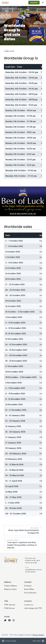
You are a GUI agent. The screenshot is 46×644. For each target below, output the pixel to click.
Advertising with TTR (33, 608)
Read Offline (29, 589)
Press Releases (30, 593)
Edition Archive (10, 589)
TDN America (10, 605)
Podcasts (28, 586)
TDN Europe (9, 608)
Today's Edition (10, 586)
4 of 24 (41, 9)
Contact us (29, 605)
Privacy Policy (38, 635)
